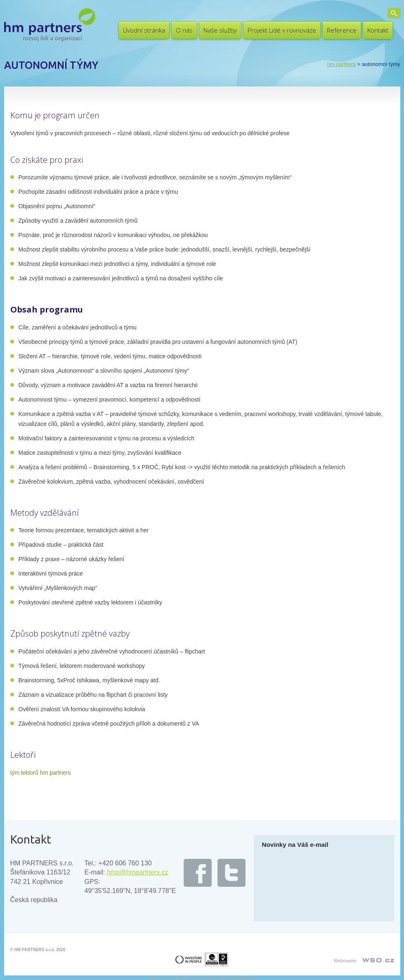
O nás (184, 30)
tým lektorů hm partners (41, 773)
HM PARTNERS (341, 64)
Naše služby (220, 30)
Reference (342, 30)
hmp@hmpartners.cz (138, 872)
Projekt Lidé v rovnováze (282, 30)
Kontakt (378, 30)
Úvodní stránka (144, 30)
